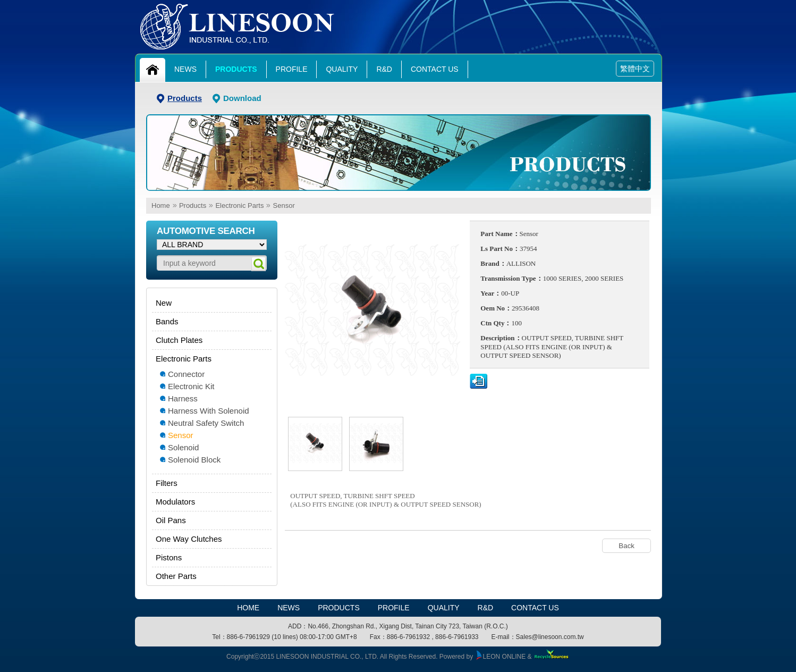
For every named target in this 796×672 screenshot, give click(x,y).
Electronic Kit (191, 386)
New (164, 303)
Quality (342, 69)
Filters (167, 483)
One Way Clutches (189, 539)
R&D (384, 69)
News (185, 69)
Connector (186, 374)
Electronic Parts (239, 205)
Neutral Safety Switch (206, 423)
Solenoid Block (194, 460)
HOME (248, 608)
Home (161, 205)
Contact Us (435, 69)
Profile (292, 69)
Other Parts (176, 576)
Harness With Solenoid (209, 411)
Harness (183, 398)
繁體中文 (635, 69)
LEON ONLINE (501, 657)
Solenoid (183, 447)
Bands (167, 321)
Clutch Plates (179, 340)
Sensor (284, 205)
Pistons (169, 557)
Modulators (175, 502)
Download (242, 98)
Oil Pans (171, 520)
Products (236, 69)
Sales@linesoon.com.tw (550, 637)
